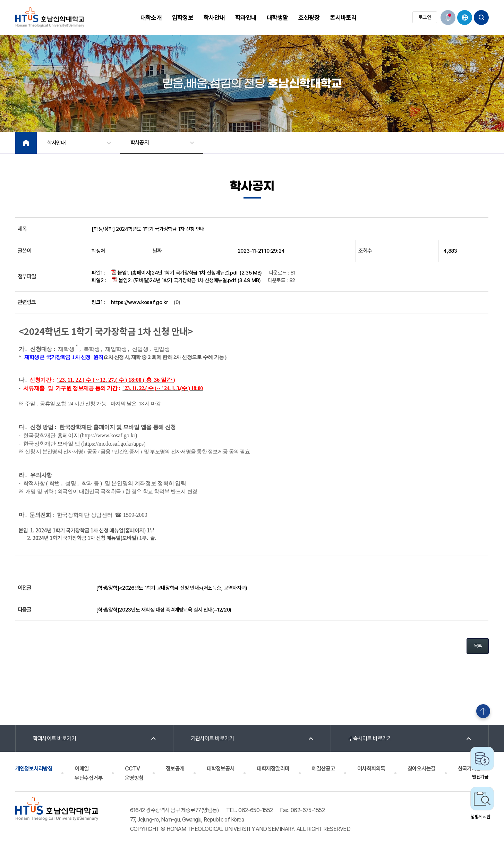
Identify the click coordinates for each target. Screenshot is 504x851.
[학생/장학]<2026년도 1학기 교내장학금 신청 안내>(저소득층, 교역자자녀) (172, 588)
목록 (478, 646)
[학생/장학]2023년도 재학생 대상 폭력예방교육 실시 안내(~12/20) (164, 610)
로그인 (425, 17)
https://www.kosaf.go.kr (140, 302)
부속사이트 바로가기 (370, 738)
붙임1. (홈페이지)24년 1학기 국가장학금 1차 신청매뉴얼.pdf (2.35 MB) (187, 272)
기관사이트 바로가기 (212, 738)
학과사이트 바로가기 (55, 738)
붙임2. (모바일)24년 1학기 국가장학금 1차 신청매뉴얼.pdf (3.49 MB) (186, 280)
